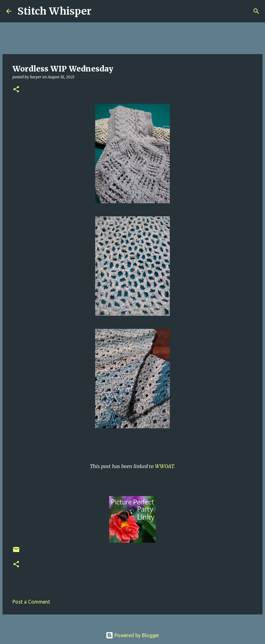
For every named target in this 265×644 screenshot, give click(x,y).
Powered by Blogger (132, 635)
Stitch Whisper (54, 11)
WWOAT (164, 466)
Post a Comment (31, 602)
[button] (16, 90)
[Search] (100, 11)
